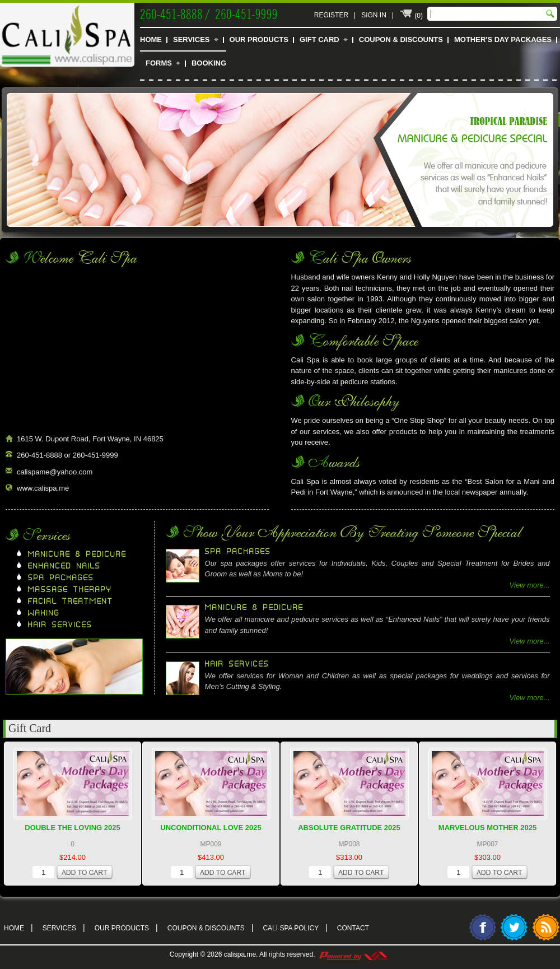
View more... (530, 585)
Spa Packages (61, 578)
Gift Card (319, 39)
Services (192, 39)
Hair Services (60, 625)
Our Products (259, 39)
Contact (353, 928)
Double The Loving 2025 (72, 828)
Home (151, 39)
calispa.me (240, 954)
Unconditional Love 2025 (211, 828)
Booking (209, 63)
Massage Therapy (70, 590)
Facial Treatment (71, 602)
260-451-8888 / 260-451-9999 (209, 13)
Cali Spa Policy (295, 927)
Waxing (44, 613)
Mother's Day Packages (503, 39)
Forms (159, 63)
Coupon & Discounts (401, 39)
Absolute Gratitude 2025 (349, 828)
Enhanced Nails (64, 566)
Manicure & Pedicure (77, 555)
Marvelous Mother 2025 (487, 828)
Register (331, 15)
